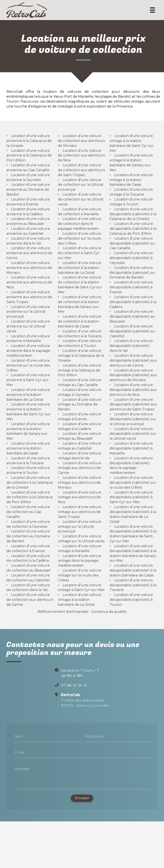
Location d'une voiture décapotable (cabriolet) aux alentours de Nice (133, 390)
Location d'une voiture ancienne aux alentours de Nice (29, 282)
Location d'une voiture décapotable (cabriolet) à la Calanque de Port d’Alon (133, 229)
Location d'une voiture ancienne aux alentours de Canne (29, 253)
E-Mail (20, 752)
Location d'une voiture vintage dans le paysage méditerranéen (80, 561)
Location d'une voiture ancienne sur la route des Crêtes (28, 365)
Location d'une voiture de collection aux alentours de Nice (81, 155)
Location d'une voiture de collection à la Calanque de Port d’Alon (30, 497)
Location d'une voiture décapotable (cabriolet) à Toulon (131, 600)
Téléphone (94, 736)
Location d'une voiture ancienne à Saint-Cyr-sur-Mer (28, 380)
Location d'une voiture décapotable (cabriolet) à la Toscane (133, 585)
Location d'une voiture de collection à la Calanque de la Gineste (30, 483)
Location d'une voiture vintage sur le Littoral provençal (80, 526)
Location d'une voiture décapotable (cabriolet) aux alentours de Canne (133, 360)
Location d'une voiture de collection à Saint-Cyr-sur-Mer (80, 253)
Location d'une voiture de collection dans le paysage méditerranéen (80, 224)
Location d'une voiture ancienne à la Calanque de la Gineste (29, 141)
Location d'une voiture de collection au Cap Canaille (28, 512)
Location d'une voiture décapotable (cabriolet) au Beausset (132, 316)
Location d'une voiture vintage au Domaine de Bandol (80, 404)
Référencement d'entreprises (63, 612)
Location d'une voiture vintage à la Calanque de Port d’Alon (80, 370)
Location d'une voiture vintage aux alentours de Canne (80, 468)
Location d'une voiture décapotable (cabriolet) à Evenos (131, 287)
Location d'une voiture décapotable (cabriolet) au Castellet (132, 331)
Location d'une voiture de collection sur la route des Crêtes (80, 238)
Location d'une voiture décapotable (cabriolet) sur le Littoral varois (133, 434)
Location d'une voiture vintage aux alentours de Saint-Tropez (80, 512)
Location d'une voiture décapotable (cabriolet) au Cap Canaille (132, 243)
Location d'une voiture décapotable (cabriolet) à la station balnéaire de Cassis (133, 570)
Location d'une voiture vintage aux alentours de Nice (80, 497)
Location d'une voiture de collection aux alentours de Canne (30, 600)
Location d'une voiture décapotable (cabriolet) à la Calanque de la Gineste (133, 214)
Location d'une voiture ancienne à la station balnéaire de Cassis (28, 448)
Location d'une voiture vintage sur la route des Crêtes (80, 575)
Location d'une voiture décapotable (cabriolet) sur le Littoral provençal (133, 419)
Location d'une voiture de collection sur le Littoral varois (81, 199)
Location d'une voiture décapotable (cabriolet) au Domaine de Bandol (132, 273)
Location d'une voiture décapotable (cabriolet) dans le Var (131, 346)
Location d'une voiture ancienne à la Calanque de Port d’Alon (29, 155)
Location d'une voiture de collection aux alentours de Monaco (81, 141)
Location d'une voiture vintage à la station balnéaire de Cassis (131, 180)
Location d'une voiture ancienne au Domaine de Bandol (28, 189)
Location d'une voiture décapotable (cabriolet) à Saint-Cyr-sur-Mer (131, 497)
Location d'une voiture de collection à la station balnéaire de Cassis (80, 321)
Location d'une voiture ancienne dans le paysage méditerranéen (28, 351)
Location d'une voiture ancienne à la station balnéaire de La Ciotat (28, 395)
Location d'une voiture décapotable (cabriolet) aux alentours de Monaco (133, 375)
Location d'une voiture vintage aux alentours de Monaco (80, 483)
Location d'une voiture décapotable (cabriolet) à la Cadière (133, 302)
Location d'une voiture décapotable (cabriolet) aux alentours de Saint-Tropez (133, 404)
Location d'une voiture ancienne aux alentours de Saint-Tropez (29, 297)
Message (22, 769)
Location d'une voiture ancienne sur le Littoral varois (28, 326)
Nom (19, 736)
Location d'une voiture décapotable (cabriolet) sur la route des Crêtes (133, 483)
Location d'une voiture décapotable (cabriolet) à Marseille (131, 448)
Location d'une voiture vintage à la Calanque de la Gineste (81, 356)
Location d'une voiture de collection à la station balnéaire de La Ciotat (80, 268)
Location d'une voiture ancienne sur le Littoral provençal (28, 312)
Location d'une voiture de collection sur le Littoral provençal (81, 185)
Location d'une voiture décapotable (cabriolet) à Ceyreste (131, 258)
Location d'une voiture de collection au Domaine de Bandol (28, 536)
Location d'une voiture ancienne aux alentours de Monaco (29, 268)
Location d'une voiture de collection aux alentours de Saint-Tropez (81, 170)
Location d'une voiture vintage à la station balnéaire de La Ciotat (80, 600)
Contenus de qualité (109, 612)
